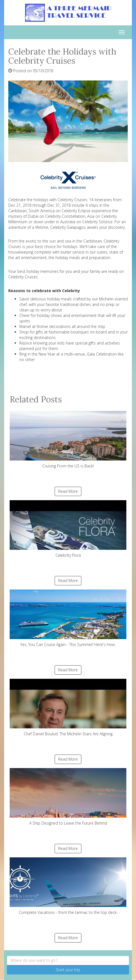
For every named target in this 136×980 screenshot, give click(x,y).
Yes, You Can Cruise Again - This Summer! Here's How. (68, 618)
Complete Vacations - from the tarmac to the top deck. (68, 886)
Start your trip (68, 970)
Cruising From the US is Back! (68, 440)
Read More (68, 491)
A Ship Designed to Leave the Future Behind (68, 797)
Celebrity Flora (68, 529)
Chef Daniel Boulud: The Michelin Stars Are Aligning (68, 708)
